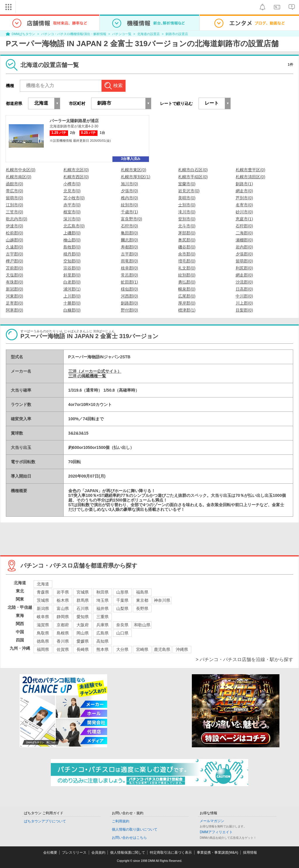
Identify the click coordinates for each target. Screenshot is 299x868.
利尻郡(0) (244, 268)
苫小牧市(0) (74, 198)
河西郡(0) (129, 296)
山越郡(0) (14, 240)
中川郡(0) (244, 296)
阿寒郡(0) (14, 310)
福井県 (102, 608)
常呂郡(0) (129, 275)
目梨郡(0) (244, 310)
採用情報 (250, 853)
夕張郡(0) (244, 254)
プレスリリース (74, 853)
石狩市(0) (129, 226)
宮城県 (83, 592)
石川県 (83, 608)
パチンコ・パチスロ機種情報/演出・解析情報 (74, 34)
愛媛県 (83, 641)
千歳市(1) (129, 212)
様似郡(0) (129, 289)
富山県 (63, 608)
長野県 (142, 608)
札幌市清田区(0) (250, 177)
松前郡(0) (14, 233)
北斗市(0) (187, 226)
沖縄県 (182, 649)
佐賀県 (63, 649)
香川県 (63, 641)
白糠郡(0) (72, 310)
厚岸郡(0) (187, 303)
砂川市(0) (244, 212)
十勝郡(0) (72, 303)
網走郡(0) (244, 275)
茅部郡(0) (187, 233)
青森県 (43, 592)
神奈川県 (162, 600)
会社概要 (50, 853)
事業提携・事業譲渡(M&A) (218, 853)
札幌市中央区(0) (21, 170)
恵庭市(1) (244, 219)
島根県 (63, 633)
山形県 (122, 592)
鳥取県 (43, 633)
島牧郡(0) (72, 247)
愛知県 (83, 617)
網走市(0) (244, 191)
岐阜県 (43, 617)
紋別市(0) (129, 205)
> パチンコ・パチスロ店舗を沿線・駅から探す (244, 659)
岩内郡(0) (244, 247)
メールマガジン (212, 821)
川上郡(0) (244, 303)
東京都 (142, 600)
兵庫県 (102, 625)
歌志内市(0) (16, 219)
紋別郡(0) (187, 275)
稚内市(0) (129, 198)
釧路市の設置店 (177, 34)
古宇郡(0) (14, 254)
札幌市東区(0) (134, 170)
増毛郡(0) (187, 261)
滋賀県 (43, 625)
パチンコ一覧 (122, 34)
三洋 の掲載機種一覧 (87, 376)
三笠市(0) (14, 212)
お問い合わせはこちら (129, 838)
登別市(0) (187, 219)
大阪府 (83, 625)
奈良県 (122, 625)
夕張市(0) (129, 191)
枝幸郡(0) (129, 268)
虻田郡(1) (129, 282)
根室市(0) (72, 212)
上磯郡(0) (72, 233)
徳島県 (43, 641)
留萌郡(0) (244, 261)
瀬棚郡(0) (244, 240)
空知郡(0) (72, 261)
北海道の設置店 (148, 34)
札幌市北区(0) (76, 170)
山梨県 (122, 608)
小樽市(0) (72, 184)
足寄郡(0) (14, 303)
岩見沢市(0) (189, 191)
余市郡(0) (187, 254)
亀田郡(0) (129, 233)
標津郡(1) (187, 310)
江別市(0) (14, 205)
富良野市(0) (132, 219)
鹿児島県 (162, 649)
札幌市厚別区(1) (136, 177)
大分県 (122, 649)
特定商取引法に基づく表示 (171, 853)
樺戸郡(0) (14, 261)
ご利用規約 (121, 821)
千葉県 (122, 600)
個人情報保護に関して (128, 853)
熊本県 (102, 649)
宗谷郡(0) (72, 268)
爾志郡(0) (129, 240)
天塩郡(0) (14, 275)
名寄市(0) (244, 205)
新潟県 (43, 608)
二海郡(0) (244, 233)
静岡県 (63, 617)
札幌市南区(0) (19, 177)
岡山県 (83, 633)
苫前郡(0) (14, 268)
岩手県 (63, 592)
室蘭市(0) (187, 184)
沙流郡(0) (244, 282)
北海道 (43, 584)
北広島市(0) (74, 226)
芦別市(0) (244, 198)
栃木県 (63, 600)
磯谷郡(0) (187, 247)
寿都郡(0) (129, 247)
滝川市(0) (187, 212)
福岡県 (43, 649)
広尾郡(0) (187, 296)
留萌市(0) (14, 198)
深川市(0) (72, 219)
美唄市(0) (187, 198)
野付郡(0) (129, 310)
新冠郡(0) (14, 289)
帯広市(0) (14, 191)
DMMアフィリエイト (216, 832)
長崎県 (83, 649)
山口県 (122, 633)
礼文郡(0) (187, 268)
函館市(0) (14, 184)
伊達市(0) (14, 226)
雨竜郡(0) (129, 261)
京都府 (63, 625)
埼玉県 (102, 600)
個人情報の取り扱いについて (135, 829)
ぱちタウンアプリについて (45, 821)
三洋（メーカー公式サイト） (95, 371)
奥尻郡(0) (187, 240)
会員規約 (98, 853)
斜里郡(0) (72, 275)
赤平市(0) (72, 205)
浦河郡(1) (72, 289)
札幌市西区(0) (76, 177)
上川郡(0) (72, 296)
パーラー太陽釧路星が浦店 (74, 121)
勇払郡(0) (187, 282)
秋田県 (102, 592)
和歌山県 (142, 625)
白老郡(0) (72, 282)
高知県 (102, 641)
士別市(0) (187, 205)
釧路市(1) (244, 184)
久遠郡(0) (14, 247)
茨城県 (43, 600)
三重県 (102, 617)
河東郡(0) (14, 296)
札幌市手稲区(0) (193, 177)
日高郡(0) (244, 289)
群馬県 (83, 600)
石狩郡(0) (244, 226)
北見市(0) (72, 191)
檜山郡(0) (72, 240)
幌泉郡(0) (187, 289)
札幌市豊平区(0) (250, 170)
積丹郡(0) (72, 254)
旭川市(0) (129, 184)
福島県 (142, 592)
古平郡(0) (129, 254)
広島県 (102, 633)
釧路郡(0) (129, 303)
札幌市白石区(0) (193, 170)
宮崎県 (142, 649)
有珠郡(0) (14, 282)
